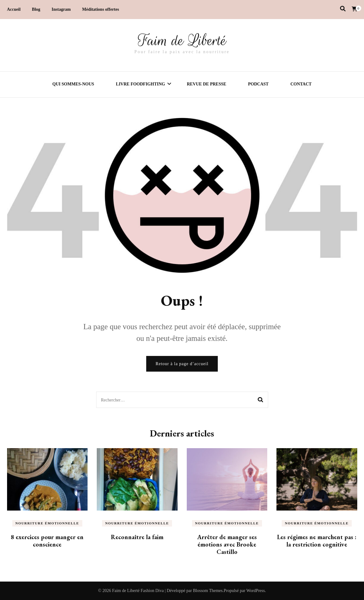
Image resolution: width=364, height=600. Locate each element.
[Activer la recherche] (343, 9)
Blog (36, 9)
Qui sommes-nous (73, 84)
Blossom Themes (208, 591)
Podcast (258, 84)
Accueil (14, 9)
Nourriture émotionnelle (47, 523)
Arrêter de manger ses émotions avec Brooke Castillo (227, 544)
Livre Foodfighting (140, 84)
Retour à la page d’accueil (182, 364)
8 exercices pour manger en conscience (47, 541)
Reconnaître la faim (137, 537)
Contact (301, 84)
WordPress (256, 591)
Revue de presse (206, 84)
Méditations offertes (100, 9)
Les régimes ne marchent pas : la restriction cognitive (317, 541)
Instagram (61, 9)
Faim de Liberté (182, 41)
